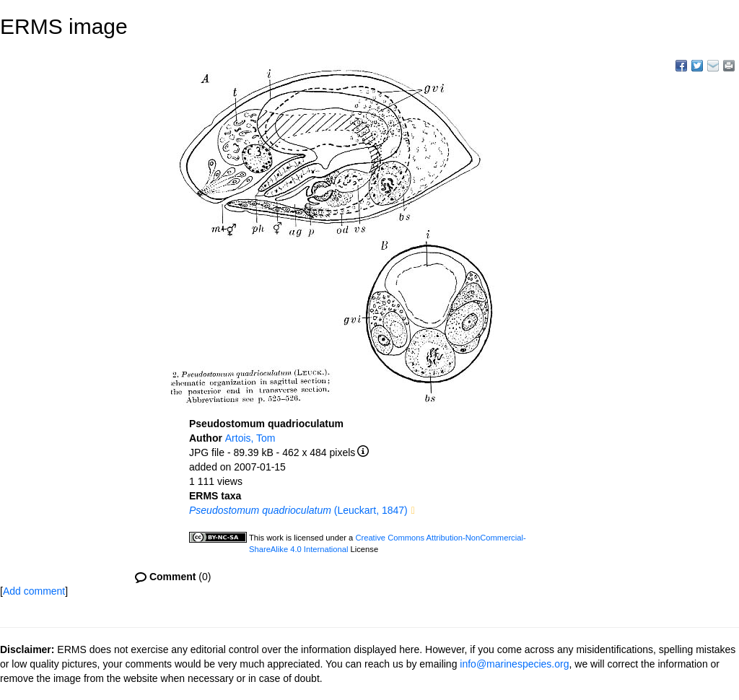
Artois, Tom (250, 438)
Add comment (34, 591)
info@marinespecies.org (514, 664)
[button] (413, 511)
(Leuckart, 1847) (298, 510)
